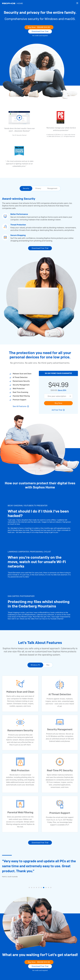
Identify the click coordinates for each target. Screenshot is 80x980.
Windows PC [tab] (35, 665)
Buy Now (58, 403)
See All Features (20, 406)
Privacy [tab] (38, 188)
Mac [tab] (48, 665)
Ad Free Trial (57, 410)
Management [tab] (52, 188)
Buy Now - (39, 27)
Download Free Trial (40, 31)
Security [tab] (26, 188)
